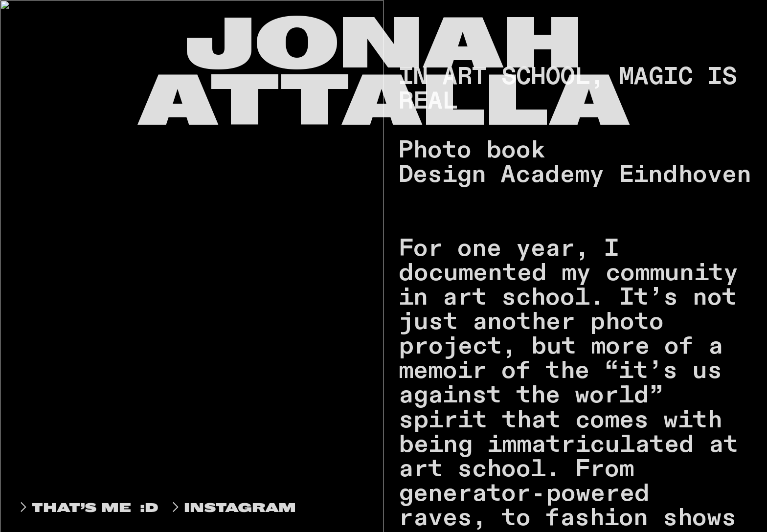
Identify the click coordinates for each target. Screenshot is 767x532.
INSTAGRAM (232, 508)
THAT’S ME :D (87, 508)
